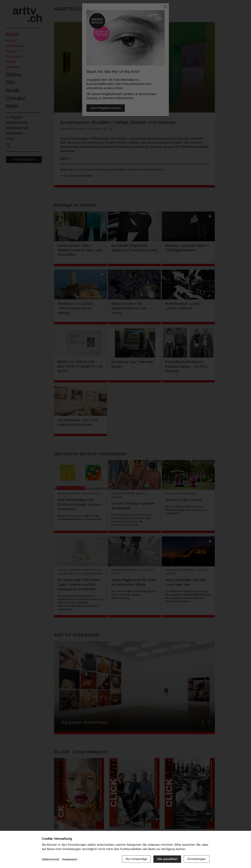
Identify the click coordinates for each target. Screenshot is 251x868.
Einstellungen (197, 859)
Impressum (70, 859)
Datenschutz (51, 859)
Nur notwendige (136, 859)
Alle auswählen (167, 859)
